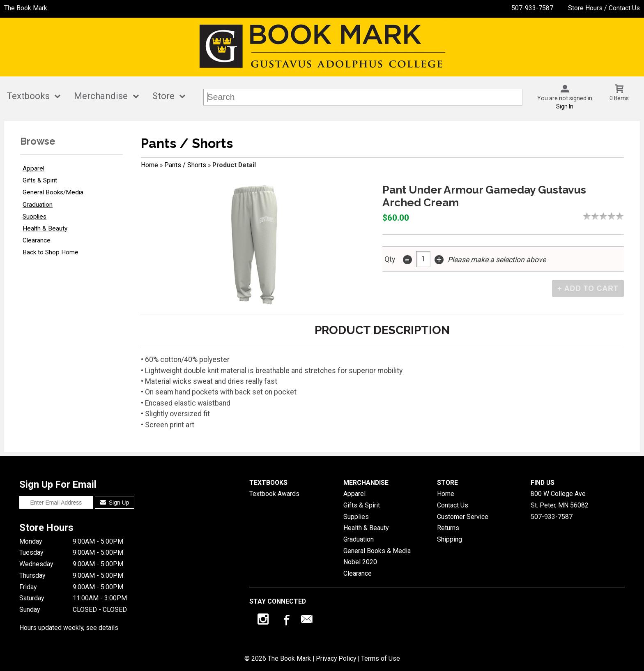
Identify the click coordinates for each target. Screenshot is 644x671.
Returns (448, 528)
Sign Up (115, 503)
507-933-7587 (532, 8)
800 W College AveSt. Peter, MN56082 (560, 499)
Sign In (565, 106)
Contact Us (453, 505)
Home (149, 165)
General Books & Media (377, 551)
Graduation (38, 205)
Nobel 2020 (360, 562)
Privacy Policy (336, 658)
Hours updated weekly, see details (69, 628)
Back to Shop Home (51, 252)
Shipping (450, 539)
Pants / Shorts (185, 165)
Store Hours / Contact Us (604, 8)
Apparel (33, 168)
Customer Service (463, 517)
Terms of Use (381, 658)
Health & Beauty (45, 228)
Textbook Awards (274, 494)
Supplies (34, 217)
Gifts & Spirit (40, 180)
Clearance (37, 240)
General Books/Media (53, 192)
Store (163, 96)
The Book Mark (26, 8)
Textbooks (28, 96)
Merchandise (101, 96)
